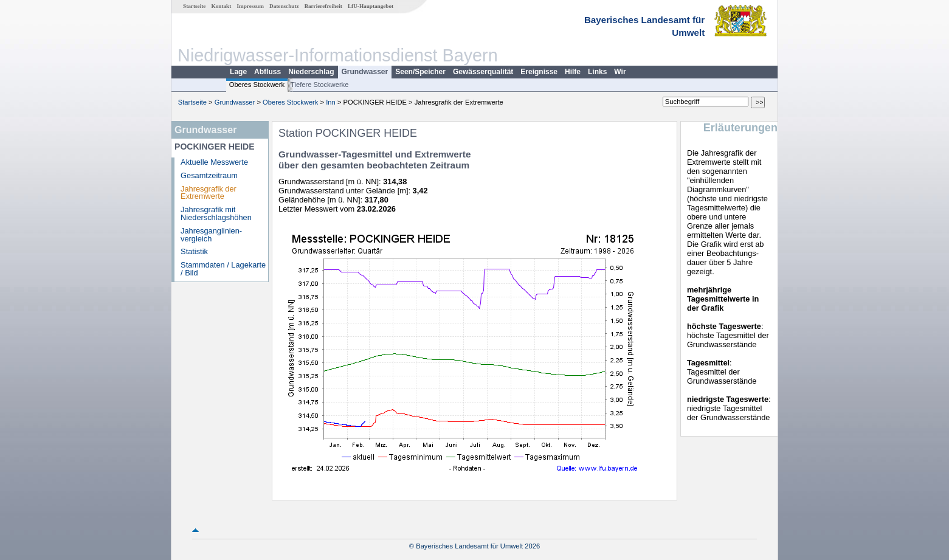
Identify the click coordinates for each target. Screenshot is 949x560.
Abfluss (267, 72)
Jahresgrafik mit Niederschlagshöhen (216, 213)
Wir (620, 72)
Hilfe (573, 72)
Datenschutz (284, 6)
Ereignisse (539, 72)
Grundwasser (365, 72)
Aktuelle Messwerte (214, 162)
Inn (331, 102)
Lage (238, 72)
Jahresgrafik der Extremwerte (209, 193)
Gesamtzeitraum (209, 175)
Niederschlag (311, 72)
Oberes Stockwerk (257, 85)
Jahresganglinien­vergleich (211, 235)
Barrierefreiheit (323, 6)
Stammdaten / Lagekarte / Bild (223, 269)
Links (597, 72)
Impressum (250, 6)
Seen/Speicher (420, 72)
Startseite (194, 6)
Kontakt (222, 6)
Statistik (194, 251)
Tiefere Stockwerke (319, 85)
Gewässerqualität (483, 72)
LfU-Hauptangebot (371, 6)
